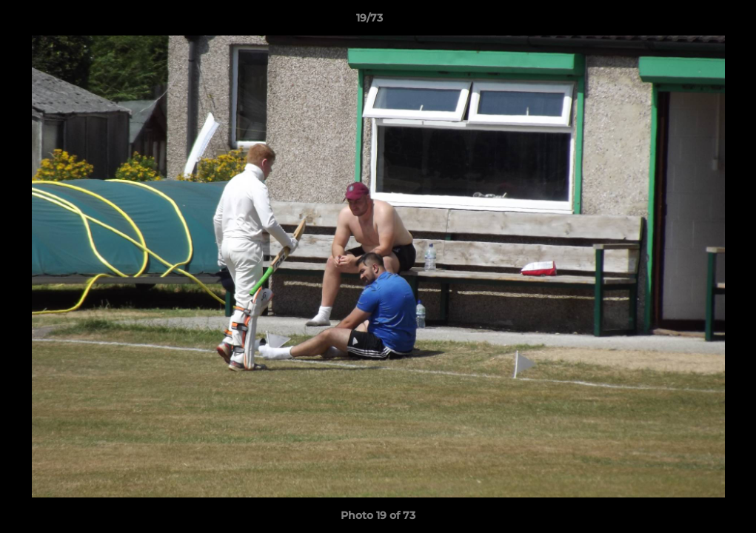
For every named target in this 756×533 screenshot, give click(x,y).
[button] (694, 21)
